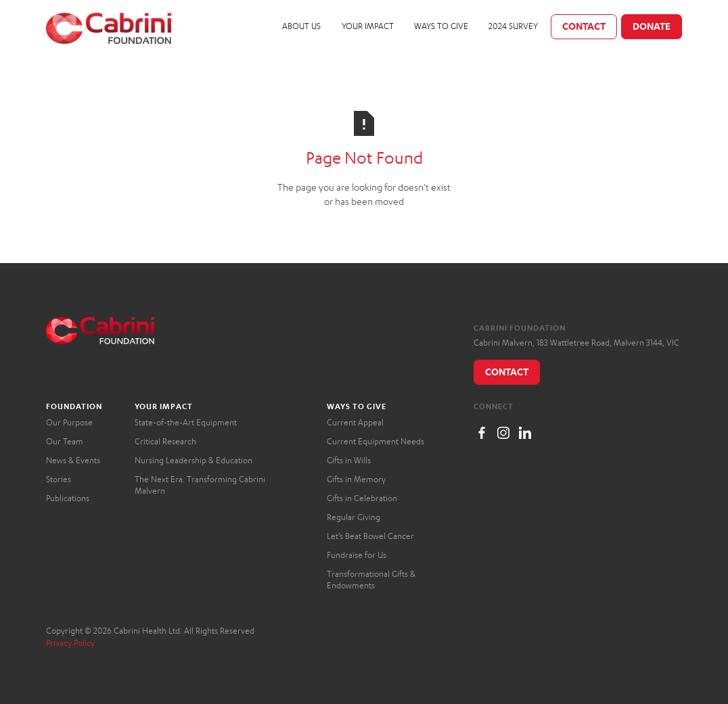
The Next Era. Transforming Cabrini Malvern (200, 485)
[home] (109, 28)
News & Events (73, 460)
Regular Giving (354, 517)
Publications (68, 498)
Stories (59, 479)
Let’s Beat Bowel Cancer (370, 536)
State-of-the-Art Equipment (186, 422)
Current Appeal (355, 422)
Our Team (65, 441)
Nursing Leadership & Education (194, 460)
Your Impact (368, 26)
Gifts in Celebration (362, 498)
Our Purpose (69, 422)
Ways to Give (441, 26)
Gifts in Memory (356, 479)
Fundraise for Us (357, 555)
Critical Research (165, 441)
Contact (584, 26)
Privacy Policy (70, 643)
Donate (652, 26)
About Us (301, 26)
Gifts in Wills (349, 460)
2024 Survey (513, 26)
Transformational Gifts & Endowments (371, 580)
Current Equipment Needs (376, 441)
